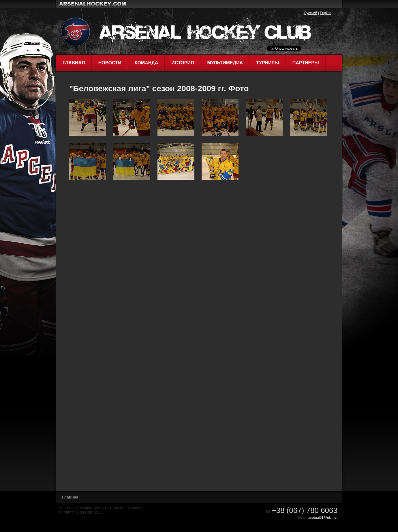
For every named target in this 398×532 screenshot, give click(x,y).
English (325, 13)
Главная (74, 63)
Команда (147, 63)
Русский (311, 13)
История (183, 63)
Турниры (268, 63)
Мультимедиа (225, 63)
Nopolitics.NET (91, 512)
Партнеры (306, 63)
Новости (110, 63)
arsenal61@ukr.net (323, 518)
